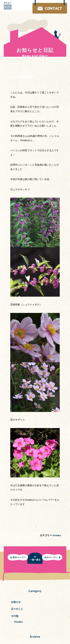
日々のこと (18, 609)
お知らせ (16, 602)
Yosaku (57, 535)
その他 (15, 616)
